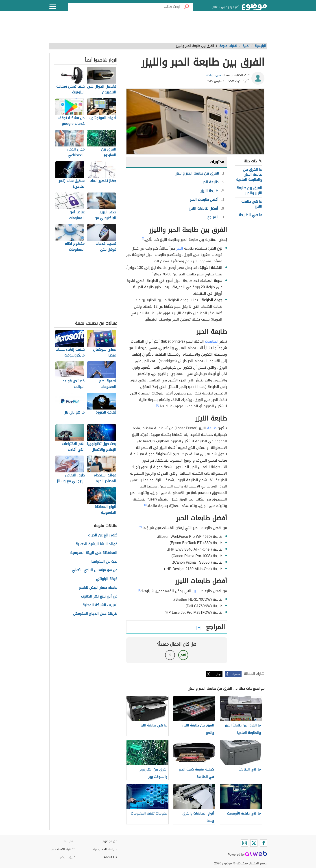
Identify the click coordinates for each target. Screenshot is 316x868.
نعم (183, 655)
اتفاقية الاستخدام (63, 849)
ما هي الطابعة (251, 215)
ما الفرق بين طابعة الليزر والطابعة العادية (249, 175)
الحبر (180, 248)
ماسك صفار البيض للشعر (98, 588)
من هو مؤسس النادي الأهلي (95, 570)
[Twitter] (254, 843)
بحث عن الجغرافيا (104, 562)
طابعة (212, 428)
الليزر (196, 591)
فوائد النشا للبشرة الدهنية (96, 544)
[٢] (158, 405)
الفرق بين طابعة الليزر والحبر (249, 190)
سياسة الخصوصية (105, 849)
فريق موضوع (66, 857)
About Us (110, 857)
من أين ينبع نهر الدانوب (99, 597)
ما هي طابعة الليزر (252, 204)
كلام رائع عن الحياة (103, 535)
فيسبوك (236, 674)
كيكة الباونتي (107, 579)
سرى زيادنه (213, 75)
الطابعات (212, 341)
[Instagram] (244, 843)
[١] (143, 239)
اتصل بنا (70, 841)
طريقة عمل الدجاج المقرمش (95, 614)
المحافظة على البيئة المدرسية (94, 553)
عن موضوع (110, 841)
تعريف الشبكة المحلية (100, 605)
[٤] (140, 590)
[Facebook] (263, 843)
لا (170, 655)
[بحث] (187, 7)
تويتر (219, 674)
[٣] (140, 527)
